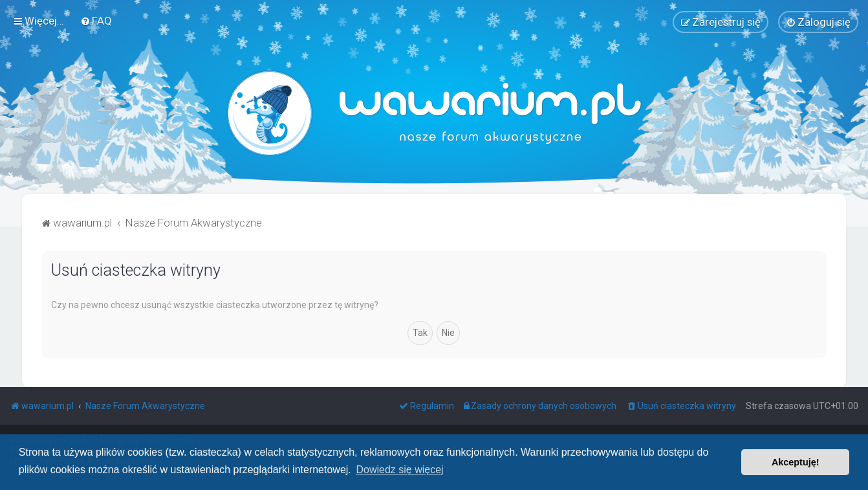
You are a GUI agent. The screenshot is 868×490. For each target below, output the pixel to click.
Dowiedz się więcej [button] (399, 470)
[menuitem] (96, 21)
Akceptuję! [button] (796, 462)
